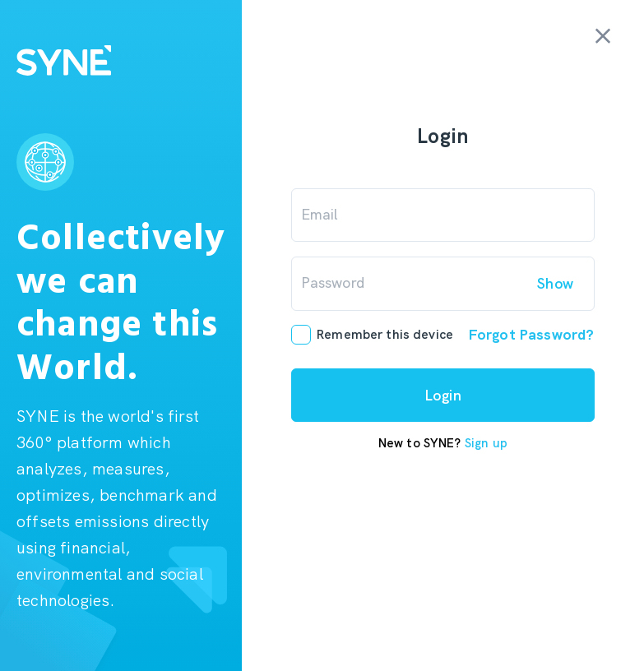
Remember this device (385, 335)
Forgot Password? (531, 335)
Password (333, 282)
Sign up (486, 443)
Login (443, 395)
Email (319, 214)
